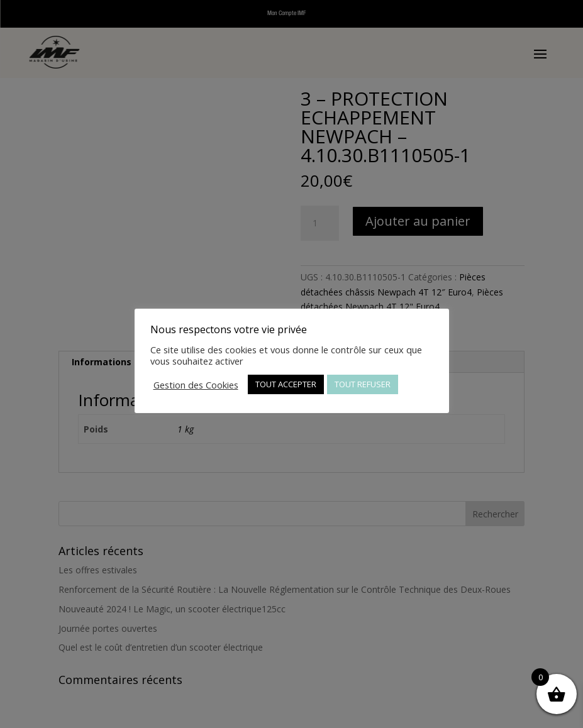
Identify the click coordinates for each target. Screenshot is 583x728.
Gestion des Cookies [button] (196, 385)
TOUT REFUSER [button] (363, 384)
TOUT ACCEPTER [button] (286, 384)
